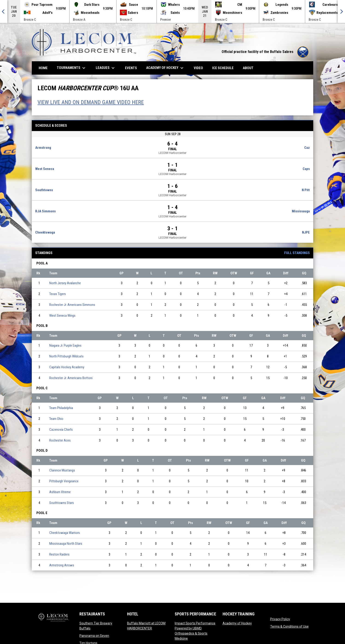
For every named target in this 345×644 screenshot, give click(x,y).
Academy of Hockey (237, 623)
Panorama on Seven (94, 636)
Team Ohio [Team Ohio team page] (56, 419)
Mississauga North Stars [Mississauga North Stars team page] (66, 544)
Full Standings (297, 253)
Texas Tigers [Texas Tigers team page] (58, 294)
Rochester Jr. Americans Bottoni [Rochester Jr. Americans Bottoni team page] (71, 378)
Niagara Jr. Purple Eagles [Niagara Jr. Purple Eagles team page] (65, 345)
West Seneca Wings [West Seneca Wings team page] (62, 316)
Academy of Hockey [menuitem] (165, 68)
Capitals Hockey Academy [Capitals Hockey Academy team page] (67, 367)
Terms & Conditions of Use (289, 626)
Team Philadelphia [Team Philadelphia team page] (61, 408)
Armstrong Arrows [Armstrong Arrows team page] (62, 565)
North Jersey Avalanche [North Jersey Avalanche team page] (65, 283)
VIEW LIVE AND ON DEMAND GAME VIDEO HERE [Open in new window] (91, 102)
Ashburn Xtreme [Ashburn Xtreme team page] (60, 492)
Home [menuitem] (43, 68)
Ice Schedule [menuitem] (223, 68)
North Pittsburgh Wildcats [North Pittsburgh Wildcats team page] (66, 356)
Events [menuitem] (131, 68)
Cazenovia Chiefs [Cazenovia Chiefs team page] (61, 430)
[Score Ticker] (172, 12)
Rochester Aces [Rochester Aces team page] (60, 440)
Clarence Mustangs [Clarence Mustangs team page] (62, 470)
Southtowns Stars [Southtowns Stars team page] (62, 503)
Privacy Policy (280, 619)
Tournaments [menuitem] (72, 68)
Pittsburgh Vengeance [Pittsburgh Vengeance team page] (64, 481)
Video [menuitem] (200, 68)
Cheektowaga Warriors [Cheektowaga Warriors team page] (65, 533)
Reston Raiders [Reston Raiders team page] (59, 554)
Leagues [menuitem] (106, 68)
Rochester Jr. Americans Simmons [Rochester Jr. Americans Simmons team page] (72, 305)
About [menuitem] (248, 68)
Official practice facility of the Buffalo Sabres (265, 52)
